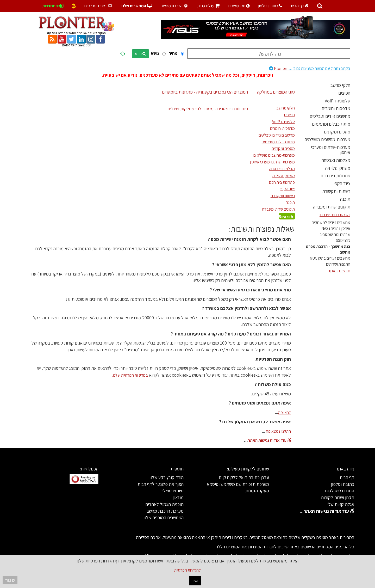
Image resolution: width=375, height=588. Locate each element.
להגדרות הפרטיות (187, 570)
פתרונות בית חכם (335, 176)
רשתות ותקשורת (336, 191)
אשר (195, 581)
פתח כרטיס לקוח (340, 491)
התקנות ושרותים (338, 264)
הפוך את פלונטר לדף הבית (161, 484)
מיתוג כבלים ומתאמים (331, 124)
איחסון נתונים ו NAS (336, 228)
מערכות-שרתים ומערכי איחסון (331, 150)
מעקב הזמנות (257, 491)
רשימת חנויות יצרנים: (335, 215)
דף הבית (300, 6)
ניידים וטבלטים (99, 6)
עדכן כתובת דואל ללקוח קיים (244, 477)
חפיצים (344, 93)
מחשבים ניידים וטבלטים (330, 116)
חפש (140, 54)
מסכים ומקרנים (337, 132)
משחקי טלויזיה (338, 168)
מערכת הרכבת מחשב (165, 511)
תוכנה (345, 199)
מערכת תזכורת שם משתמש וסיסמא (238, 484)
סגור (10, 580)
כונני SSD (343, 240)
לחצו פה (285, 412)
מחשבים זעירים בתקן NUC (330, 258)
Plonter (310, 68)
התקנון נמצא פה (278, 431)
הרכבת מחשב (175, 6)
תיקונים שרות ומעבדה (332, 207)
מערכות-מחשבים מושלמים (327, 139)
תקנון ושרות (239, 6)
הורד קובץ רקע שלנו (167, 477)
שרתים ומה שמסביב (335, 234)
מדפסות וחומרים (336, 108)
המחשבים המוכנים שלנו (164, 517)
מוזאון (178, 497)
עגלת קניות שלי (341, 504)
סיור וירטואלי (173, 491)
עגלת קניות (208, 6)
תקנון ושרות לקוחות (337, 497)
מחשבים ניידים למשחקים (331, 222)
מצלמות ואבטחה (336, 160)
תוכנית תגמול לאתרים (164, 504)
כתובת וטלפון (270, 6)
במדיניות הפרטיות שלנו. (130, 375)
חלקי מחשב (340, 85)
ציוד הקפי (342, 183)
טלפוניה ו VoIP (337, 101)
